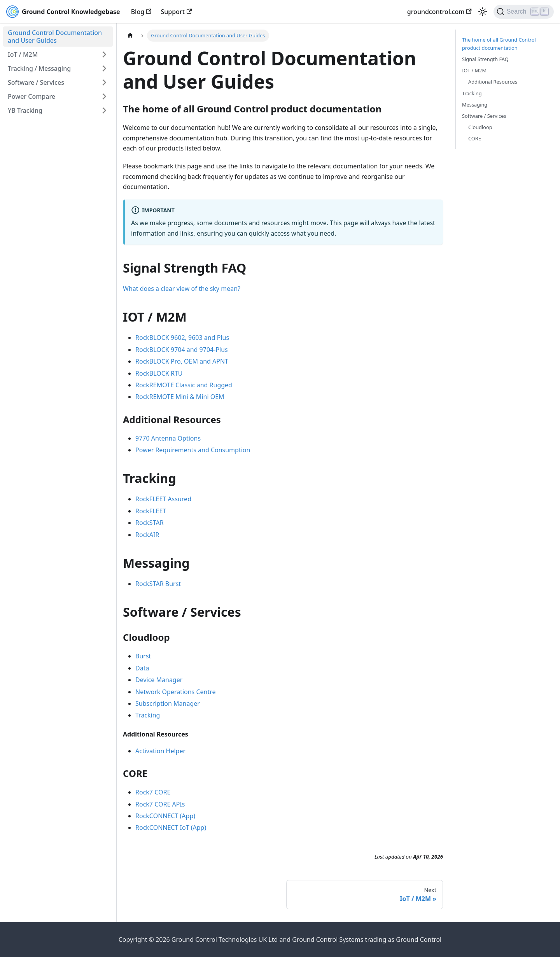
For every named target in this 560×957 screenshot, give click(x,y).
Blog (141, 12)
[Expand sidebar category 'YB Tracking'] (104, 110)
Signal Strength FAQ (485, 59)
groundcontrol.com (439, 12)
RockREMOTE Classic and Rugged (184, 385)
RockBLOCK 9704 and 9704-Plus (182, 350)
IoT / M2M (23, 54)
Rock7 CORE (153, 792)
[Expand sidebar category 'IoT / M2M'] (104, 54)
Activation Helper (160, 751)
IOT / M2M (474, 70)
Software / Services (36, 82)
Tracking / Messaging (39, 68)
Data (142, 668)
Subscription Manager (168, 703)
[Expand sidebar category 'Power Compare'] (104, 96)
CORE (475, 138)
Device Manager (159, 680)
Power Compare (31, 96)
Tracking (148, 715)
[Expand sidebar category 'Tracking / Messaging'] (104, 68)
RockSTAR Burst (158, 584)
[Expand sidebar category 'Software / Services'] (104, 82)
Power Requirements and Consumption (193, 450)
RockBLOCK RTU (159, 373)
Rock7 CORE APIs (160, 804)
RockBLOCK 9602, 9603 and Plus (182, 338)
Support (176, 12)
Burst (143, 656)
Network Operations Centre (176, 692)
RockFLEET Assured (163, 499)
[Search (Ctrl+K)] (524, 12)
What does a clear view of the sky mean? (182, 289)
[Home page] (130, 36)
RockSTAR (150, 523)
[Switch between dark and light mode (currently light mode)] (483, 12)
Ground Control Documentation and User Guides (55, 37)
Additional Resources (493, 82)
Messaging (475, 105)
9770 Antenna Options (168, 438)
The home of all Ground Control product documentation (499, 44)
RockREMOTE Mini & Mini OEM (180, 397)
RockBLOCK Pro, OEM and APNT (182, 361)
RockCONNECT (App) (165, 816)
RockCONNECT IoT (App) (171, 828)
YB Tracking (25, 110)
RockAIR (147, 535)
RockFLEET (151, 511)
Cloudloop (480, 127)
